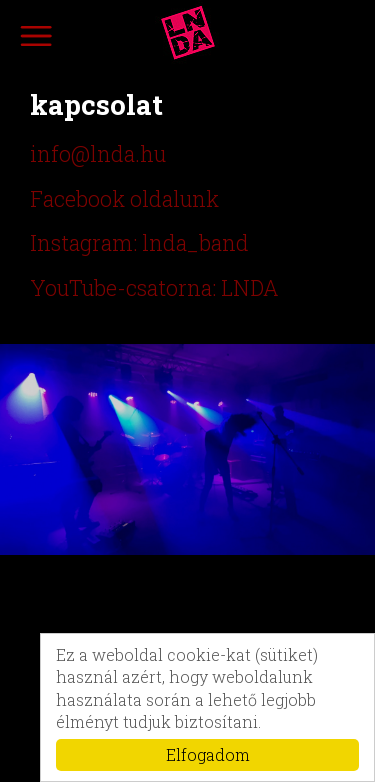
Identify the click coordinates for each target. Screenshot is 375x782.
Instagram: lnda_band (139, 243)
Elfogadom (208, 754)
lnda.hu (188, 33)
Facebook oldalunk (124, 199)
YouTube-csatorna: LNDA (154, 288)
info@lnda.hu (98, 154)
